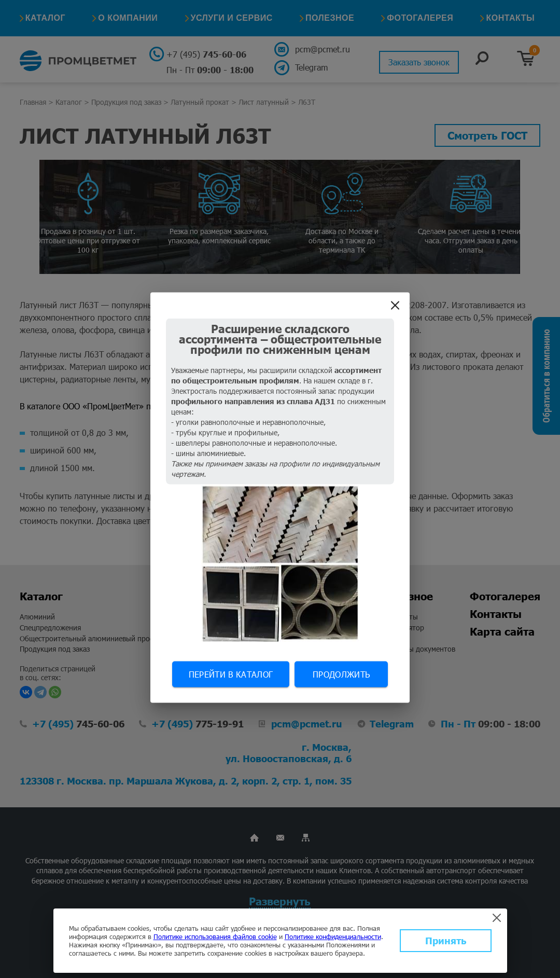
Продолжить (341, 674)
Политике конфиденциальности (333, 936)
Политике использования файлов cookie (215, 936)
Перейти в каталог (231, 674)
